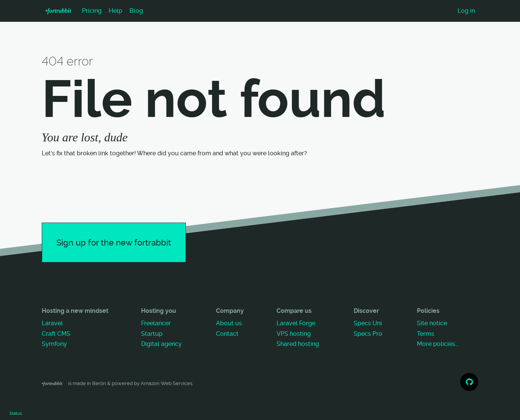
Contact (227, 334)
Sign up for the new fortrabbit (114, 243)
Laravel (52, 323)
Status (16, 413)
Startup (152, 334)
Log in (466, 11)
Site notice (432, 323)
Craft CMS (56, 334)
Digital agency (161, 344)
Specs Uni (368, 323)
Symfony (54, 344)
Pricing (92, 11)
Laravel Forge (296, 323)
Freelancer (156, 323)
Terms (426, 334)
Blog (136, 11)
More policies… (438, 344)
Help (116, 11)
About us (229, 323)
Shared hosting (298, 344)
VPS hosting (294, 334)
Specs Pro (368, 334)
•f (58, 11)
